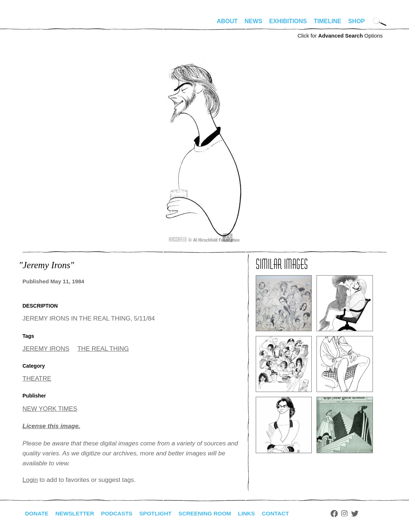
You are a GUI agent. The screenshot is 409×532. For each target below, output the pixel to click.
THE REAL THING (103, 349)
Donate (37, 513)
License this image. (51, 426)
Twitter (365, 514)
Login (30, 480)
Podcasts (120, 513)
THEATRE (37, 379)
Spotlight (161, 513)
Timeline (328, 21)
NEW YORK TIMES (50, 409)
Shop (356, 21)
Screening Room (212, 513)
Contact (285, 513)
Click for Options (340, 36)
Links (255, 513)
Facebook (344, 514)
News (254, 21)
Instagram (355, 514)
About (227, 21)
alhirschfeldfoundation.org (45, 24)
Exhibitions (288, 21)
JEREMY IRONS (46, 349)
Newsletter (77, 513)
